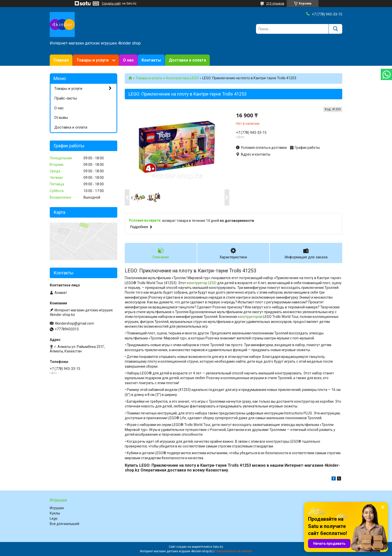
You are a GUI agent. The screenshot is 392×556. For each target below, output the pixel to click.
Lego (54, 518)
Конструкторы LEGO (182, 78)
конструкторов (250, 317)
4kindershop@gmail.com (74, 323)
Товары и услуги (92, 60)
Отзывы (61, 118)
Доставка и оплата (187, 60)
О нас (128, 60)
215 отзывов (275, 4)
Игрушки (57, 508)
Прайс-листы (66, 98)
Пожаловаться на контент (233, 551)
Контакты (151, 60)
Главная (61, 60)
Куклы (55, 513)
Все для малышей (64, 524)
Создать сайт (111, 4)
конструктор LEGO (202, 283)
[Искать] (335, 29)
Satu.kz (218, 547)
